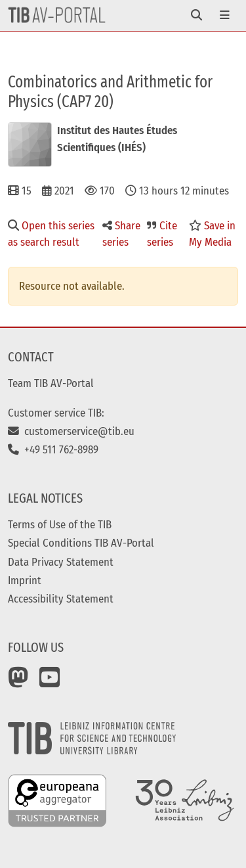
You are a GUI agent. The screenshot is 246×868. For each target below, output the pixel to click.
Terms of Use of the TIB (60, 524)
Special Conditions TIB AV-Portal (81, 543)
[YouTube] (50, 682)
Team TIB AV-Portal (51, 383)
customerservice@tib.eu (71, 431)
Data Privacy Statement (61, 562)
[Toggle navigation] (196, 15)
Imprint (25, 580)
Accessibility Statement (61, 599)
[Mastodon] (18, 682)
